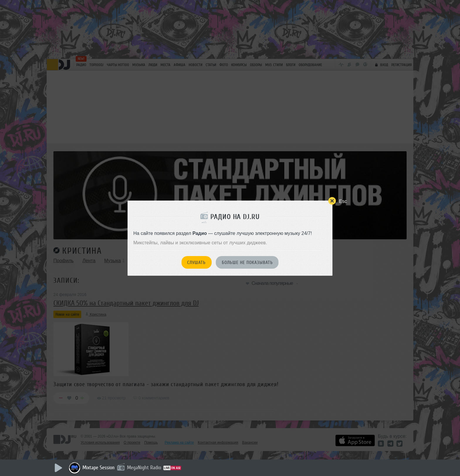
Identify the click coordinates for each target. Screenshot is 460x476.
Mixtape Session (99, 467)
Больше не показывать (247, 263)
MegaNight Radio (144, 467)
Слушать (196, 263)
